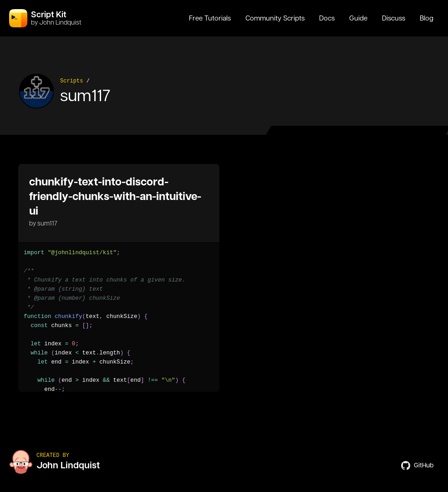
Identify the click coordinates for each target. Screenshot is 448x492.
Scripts (71, 81)
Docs (327, 18)
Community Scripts (275, 18)
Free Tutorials (210, 18)
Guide (358, 18)
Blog (427, 18)
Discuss (394, 18)
